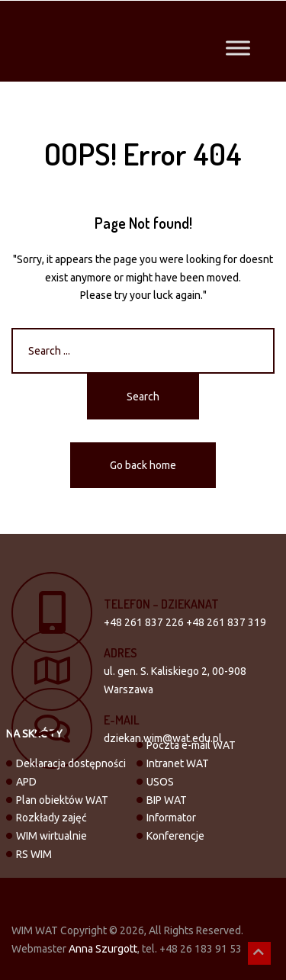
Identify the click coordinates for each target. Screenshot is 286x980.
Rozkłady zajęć (51, 818)
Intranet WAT (178, 763)
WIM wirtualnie (51, 836)
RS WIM (34, 854)
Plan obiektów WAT (62, 800)
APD (26, 782)
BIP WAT (167, 800)
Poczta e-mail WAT (191, 745)
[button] (259, 953)
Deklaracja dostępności (71, 763)
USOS (160, 782)
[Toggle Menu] (238, 48)
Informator (171, 818)
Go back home (143, 465)
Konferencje (175, 836)
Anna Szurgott (103, 949)
